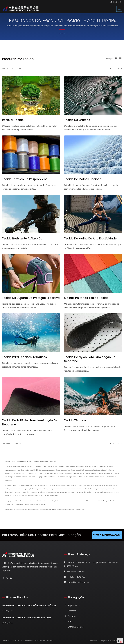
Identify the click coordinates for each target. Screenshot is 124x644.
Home (62, 33)
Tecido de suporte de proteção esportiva (31, 298)
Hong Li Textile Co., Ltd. (27, 640)
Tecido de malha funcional (83, 179)
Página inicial (74, 605)
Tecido (48, 510)
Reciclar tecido (13, 120)
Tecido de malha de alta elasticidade (90, 238)
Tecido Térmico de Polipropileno (25, 179)
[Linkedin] (11, 578)
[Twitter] (7, 578)
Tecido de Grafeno (77, 120)
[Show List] (120, 58)
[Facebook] (3, 578)
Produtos (72, 616)
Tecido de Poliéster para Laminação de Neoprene (30, 422)
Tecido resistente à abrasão (22, 238)
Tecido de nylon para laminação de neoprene (90, 359)
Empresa (72, 610)
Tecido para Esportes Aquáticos (24, 357)
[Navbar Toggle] (119, 9)
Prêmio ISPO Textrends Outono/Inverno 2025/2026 (29, 605)
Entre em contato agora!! (107, 535)
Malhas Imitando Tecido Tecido (86, 298)
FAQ (70, 621)
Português (118, 2)
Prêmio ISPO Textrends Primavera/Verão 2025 (27, 618)
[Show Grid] (116, 58)
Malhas (54, 510)
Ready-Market (116, 640)
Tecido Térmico (75, 420)
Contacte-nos (80, 510)
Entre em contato (76, 627)
